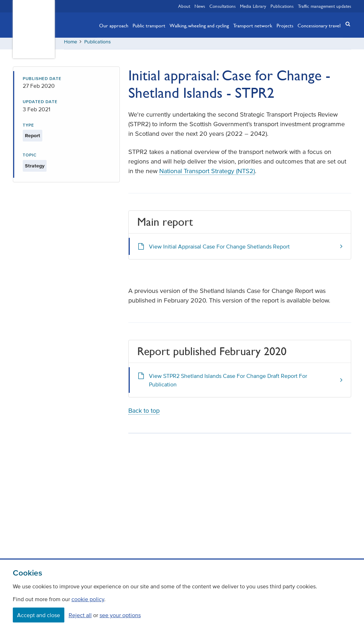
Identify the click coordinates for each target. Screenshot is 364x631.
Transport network (253, 25)
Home (71, 44)
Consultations (223, 6)
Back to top (144, 413)
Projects (285, 25)
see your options (120, 615)
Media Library (253, 6)
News (200, 6)
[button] (346, 24)
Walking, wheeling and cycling (199, 25)
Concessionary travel (319, 25)
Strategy (35, 168)
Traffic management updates (325, 6)
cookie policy (88, 599)
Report (33, 138)
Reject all (80, 615)
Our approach (114, 25)
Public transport (149, 25)
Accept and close (39, 615)
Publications (282, 6)
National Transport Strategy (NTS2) (207, 174)
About (184, 6)
